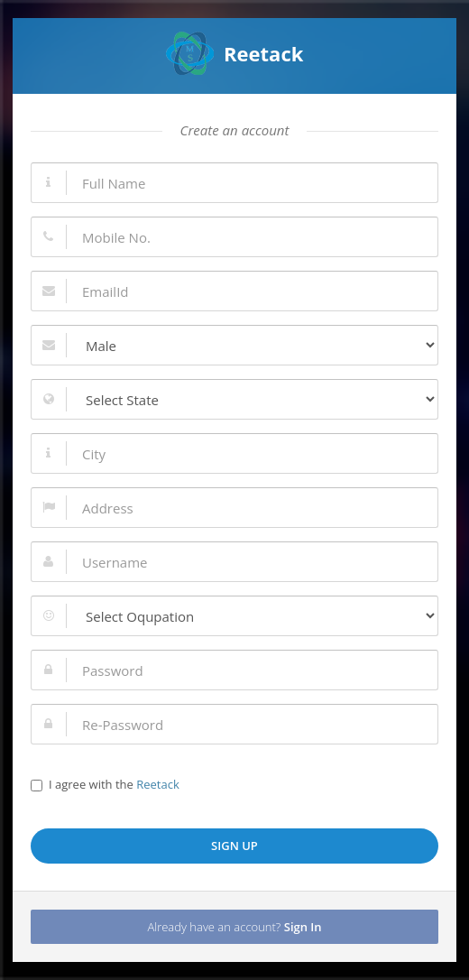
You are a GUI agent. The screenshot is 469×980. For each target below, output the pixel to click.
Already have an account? (234, 927)
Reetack (235, 53)
